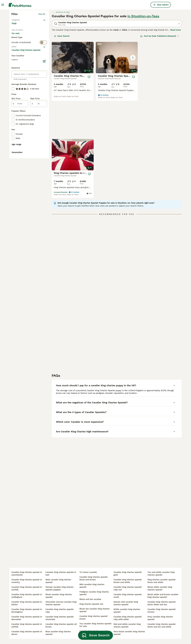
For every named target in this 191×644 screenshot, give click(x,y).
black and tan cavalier (90, 599)
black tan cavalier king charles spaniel (95, 610)
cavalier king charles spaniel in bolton (27, 603)
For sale (18, 77)
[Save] (89, 118)
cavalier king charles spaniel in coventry (27, 581)
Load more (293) (22, 154)
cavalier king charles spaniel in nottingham (27, 596)
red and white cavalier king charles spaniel (127, 625)
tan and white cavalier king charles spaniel (161, 574)
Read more (176, 71)
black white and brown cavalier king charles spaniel (163, 596)
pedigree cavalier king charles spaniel (94, 593)
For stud (18, 83)
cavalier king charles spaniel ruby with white (128, 618)
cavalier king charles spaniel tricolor (162, 611)
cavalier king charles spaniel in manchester (27, 574)
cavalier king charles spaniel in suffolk (27, 625)
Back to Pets (17, 60)
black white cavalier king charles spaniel (160, 588)
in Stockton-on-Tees (143, 57)
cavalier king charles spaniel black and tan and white (162, 625)
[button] (117, 99)
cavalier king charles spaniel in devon (27, 633)
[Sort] (160, 77)
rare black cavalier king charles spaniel (129, 633)
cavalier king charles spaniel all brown (61, 625)
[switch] (29, 94)
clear (43, 99)
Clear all (42, 55)
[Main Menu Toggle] (3, 5)
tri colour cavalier (88, 572)
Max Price (35, 203)
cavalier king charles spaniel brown (94, 618)
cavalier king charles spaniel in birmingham (27, 611)
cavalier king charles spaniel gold (128, 574)
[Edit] (44, 165)
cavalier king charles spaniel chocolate (60, 618)
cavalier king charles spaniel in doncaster (27, 618)
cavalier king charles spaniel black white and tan (162, 603)
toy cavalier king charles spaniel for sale (95, 625)
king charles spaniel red (91, 604)
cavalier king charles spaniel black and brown (94, 578)
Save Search (62, 77)
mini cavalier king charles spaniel (92, 586)
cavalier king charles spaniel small (128, 596)
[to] (39, 208)
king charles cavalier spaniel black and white (161, 581)
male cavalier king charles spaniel (58, 581)
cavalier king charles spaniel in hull (61, 574)
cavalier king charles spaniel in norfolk (27, 588)
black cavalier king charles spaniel (59, 596)
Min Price (16, 203)
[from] (20, 208)
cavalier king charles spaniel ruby (60, 611)
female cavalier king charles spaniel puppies (59, 588)
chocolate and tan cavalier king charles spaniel (61, 603)
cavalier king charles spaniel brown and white (128, 581)
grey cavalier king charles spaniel (160, 618)
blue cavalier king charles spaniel (58, 633)
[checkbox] (13, 112)
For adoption (34, 77)
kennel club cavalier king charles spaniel (126, 603)
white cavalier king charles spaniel (127, 611)
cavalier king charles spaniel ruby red (128, 588)
